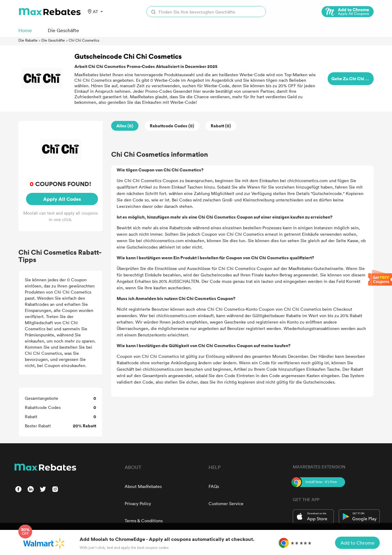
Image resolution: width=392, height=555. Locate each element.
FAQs (214, 486)
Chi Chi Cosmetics (84, 40)
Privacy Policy (138, 503)
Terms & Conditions (144, 521)
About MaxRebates (143, 486)
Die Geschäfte (53, 40)
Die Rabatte (28, 40)
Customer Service (226, 503)
